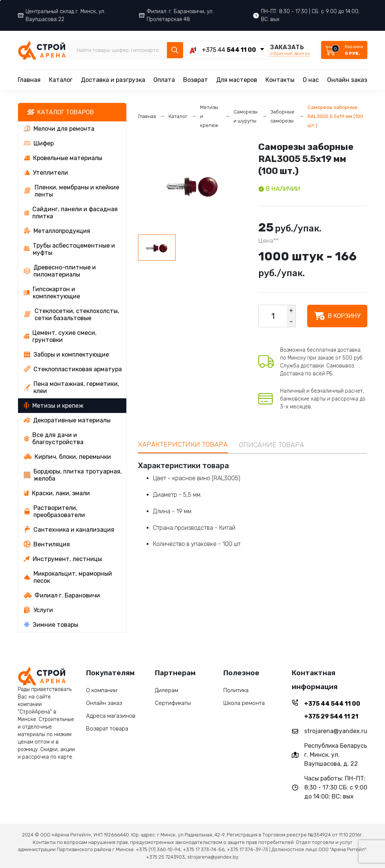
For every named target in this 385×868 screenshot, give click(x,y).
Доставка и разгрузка (113, 80)
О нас (311, 80)
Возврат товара (107, 729)
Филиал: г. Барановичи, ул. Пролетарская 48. (176, 15)
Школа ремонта (244, 703)
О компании (102, 690)
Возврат (196, 80)
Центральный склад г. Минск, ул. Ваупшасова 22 (61, 15)
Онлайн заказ (347, 80)
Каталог (61, 80)
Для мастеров (237, 80)
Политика (236, 690)
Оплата (164, 80)
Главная (29, 80)
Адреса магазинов (111, 716)
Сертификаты (173, 703)
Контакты (280, 80)
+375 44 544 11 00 (332, 704)
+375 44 (229, 50)
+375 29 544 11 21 (331, 716)
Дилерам (167, 690)
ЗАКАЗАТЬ (290, 50)
